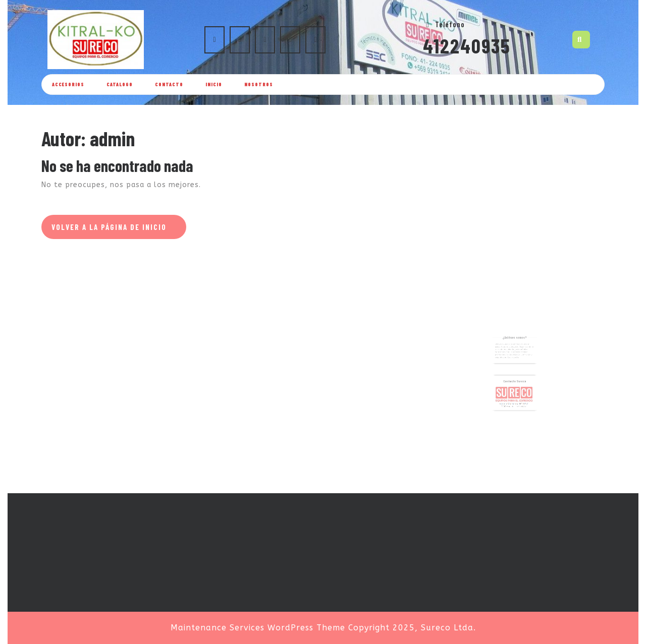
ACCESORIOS (68, 84)
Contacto (169, 84)
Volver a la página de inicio (119, 230)
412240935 (467, 45)
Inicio (214, 84)
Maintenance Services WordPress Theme (258, 628)
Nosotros (259, 84)
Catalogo (120, 84)
